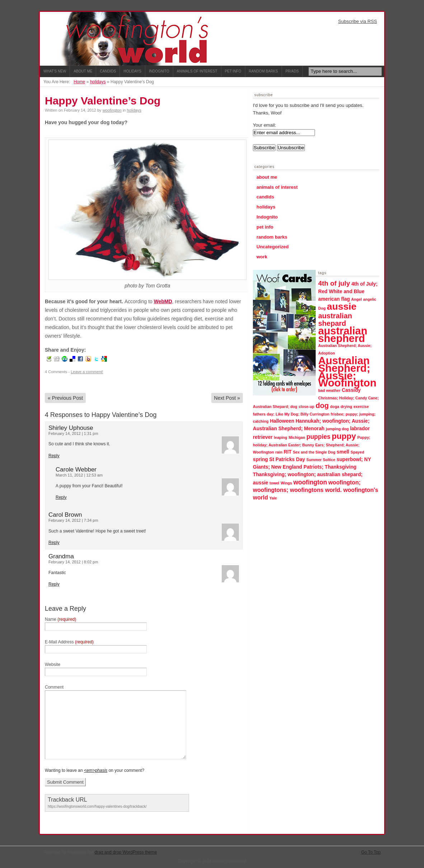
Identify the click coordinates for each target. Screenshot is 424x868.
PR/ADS (292, 71)
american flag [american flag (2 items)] (334, 299)
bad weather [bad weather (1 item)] (329, 390)
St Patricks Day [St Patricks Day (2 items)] (287, 459)
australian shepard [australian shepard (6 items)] (335, 320)
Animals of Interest (197, 71)
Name (60, 619)
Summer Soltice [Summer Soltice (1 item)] (321, 460)
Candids (108, 71)
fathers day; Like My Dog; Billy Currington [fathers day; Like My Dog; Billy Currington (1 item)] (291, 414)
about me (267, 177)
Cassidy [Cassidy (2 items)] (351, 390)
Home (79, 82)
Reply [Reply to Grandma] (54, 584)
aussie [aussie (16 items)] (341, 306)
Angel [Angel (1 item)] (357, 299)
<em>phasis (96, 770)
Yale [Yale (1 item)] (273, 498)
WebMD (163, 301)
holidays (98, 82)
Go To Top (371, 852)
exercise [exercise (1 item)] (361, 407)
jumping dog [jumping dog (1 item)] (337, 429)
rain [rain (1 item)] (279, 452)
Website (53, 665)
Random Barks (263, 71)
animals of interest (277, 187)
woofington (112, 110)
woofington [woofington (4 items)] (310, 482)
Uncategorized (273, 247)
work (262, 257)
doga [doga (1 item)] (335, 407)
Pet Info (233, 71)
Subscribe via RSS (358, 22)
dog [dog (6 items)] (322, 405)
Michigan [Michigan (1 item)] (297, 437)
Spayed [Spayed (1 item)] (357, 452)
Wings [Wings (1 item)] (286, 483)
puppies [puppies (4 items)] (318, 437)
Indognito (159, 71)
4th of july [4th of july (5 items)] (334, 283)
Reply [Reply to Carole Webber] (61, 497)
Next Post (227, 398)
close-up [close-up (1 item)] (306, 407)
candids (265, 197)
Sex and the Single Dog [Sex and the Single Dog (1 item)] (314, 452)
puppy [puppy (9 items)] (344, 436)
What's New (55, 71)
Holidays (132, 71)
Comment (54, 687)
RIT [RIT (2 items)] (288, 452)
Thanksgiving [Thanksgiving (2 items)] (340, 467)
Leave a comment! (87, 372)
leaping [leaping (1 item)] (281, 437)
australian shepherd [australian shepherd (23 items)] (343, 335)
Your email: (265, 125)
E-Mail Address (69, 642)
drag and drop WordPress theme (126, 852)
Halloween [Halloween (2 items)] (282, 421)
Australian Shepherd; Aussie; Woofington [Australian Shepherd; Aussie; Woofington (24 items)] (347, 372)
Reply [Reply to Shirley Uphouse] (54, 456)
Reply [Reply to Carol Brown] (54, 543)
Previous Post (65, 398)
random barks (272, 237)
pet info (265, 227)
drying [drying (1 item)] (346, 407)
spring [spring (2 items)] (260, 459)
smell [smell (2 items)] (343, 452)
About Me (83, 71)
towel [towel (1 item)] (274, 483)
